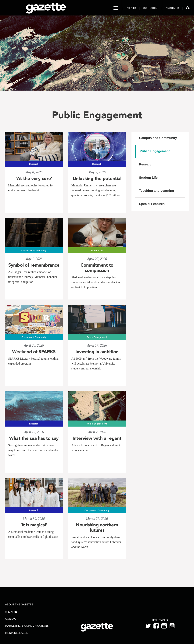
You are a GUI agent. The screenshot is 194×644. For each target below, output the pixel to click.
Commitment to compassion (97, 268)
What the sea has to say (34, 438)
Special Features (152, 204)
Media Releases (17, 633)
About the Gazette (19, 604)
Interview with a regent (97, 438)
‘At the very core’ (34, 178)
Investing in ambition (97, 352)
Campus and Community (158, 138)
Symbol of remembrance (34, 265)
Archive (11, 612)
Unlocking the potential (97, 178)
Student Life (148, 178)
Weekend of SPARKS (34, 352)
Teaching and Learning (157, 191)
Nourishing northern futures (97, 528)
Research (146, 164)
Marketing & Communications (27, 626)
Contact (11, 619)
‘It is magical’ (34, 525)
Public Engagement (155, 151)
